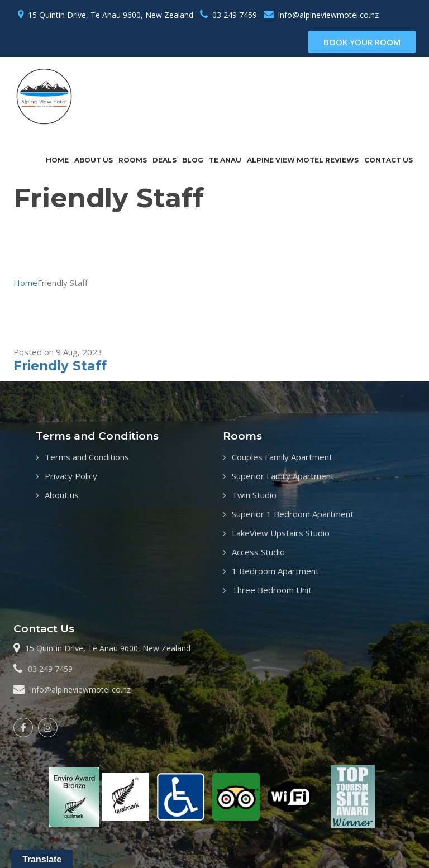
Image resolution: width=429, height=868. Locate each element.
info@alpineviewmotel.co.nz (328, 15)
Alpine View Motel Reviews (303, 160)
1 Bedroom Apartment (275, 571)
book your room (362, 42)
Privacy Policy (71, 476)
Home (57, 160)
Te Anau (225, 160)
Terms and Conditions (87, 457)
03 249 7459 (235, 15)
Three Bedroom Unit (272, 590)
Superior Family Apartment (283, 476)
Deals (165, 160)
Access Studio (258, 552)
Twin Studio (254, 495)
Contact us (389, 160)
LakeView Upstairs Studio (281, 533)
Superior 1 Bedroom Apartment (293, 514)
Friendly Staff (60, 366)
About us (94, 160)
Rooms (133, 160)
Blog (193, 160)
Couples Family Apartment (282, 457)
